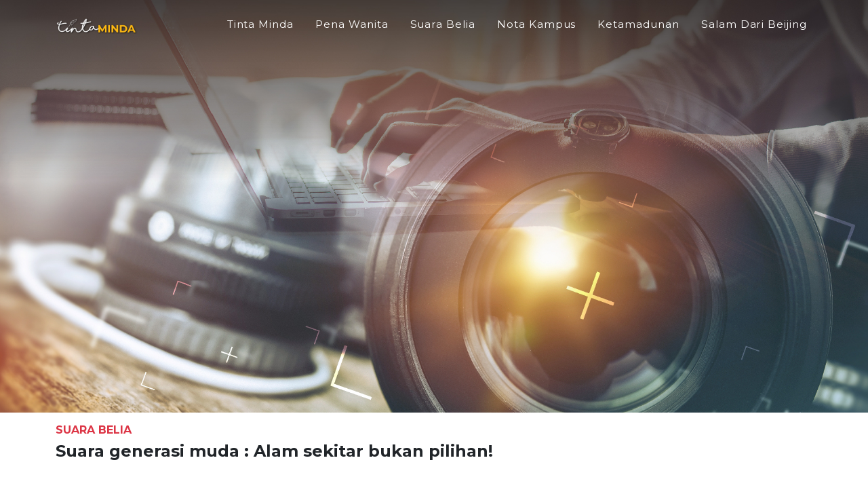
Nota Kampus (536, 32)
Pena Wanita (352, 32)
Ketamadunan (638, 32)
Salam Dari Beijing (754, 32)
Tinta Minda (260, 32)
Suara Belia (443, 32)
